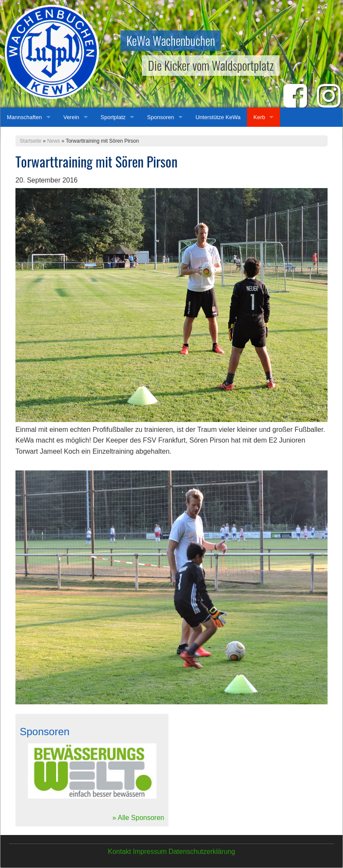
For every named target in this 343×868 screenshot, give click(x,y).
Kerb (259, 117)
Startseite (31, 141)
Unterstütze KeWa (218, 117)
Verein (71, 117)
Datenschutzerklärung (202, 852)
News (54, 141)
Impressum (150, 852)
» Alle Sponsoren (138, 818)
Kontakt (119, 852)
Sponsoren (161, 117)
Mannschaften (24, 117)
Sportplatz (113, 117)
